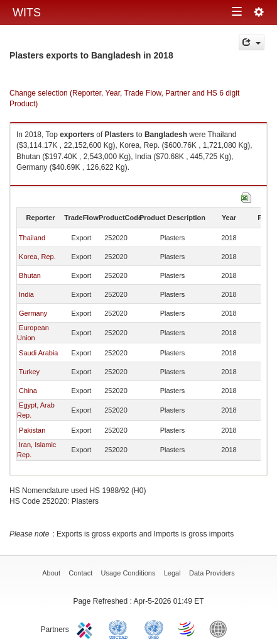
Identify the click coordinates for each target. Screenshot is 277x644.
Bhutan (30, 275)
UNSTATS (154, 628)
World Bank (221, 628)
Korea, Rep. (37, 257)
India (26, 294)
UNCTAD (121, 628)
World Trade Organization (187, 628)
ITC (87, 628)
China (28, 391)
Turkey (29, 372)
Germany (33, 313)
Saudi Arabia (38, 353)
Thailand (32, 238)
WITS (27, 13)
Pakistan (32, 430)
